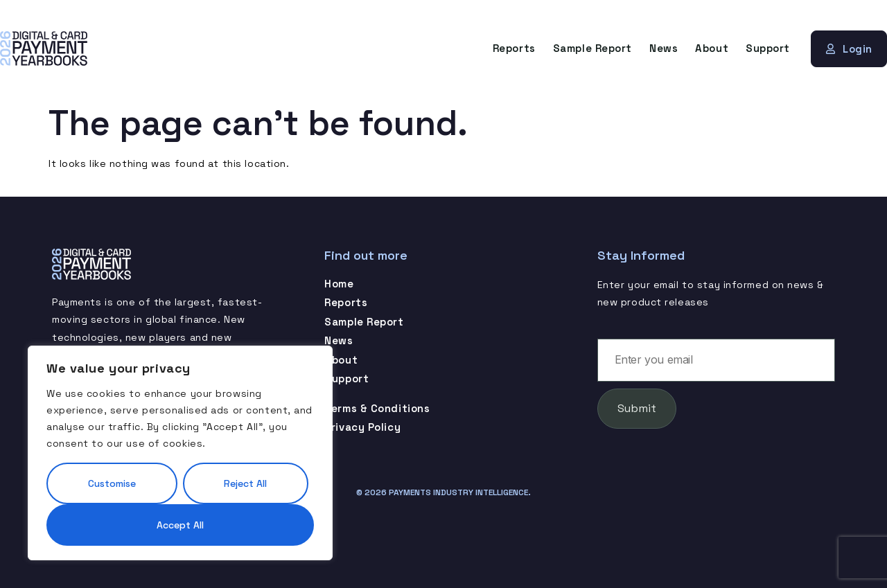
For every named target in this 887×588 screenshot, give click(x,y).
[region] (180, 453)
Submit (637, 408)
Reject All (245, 483)
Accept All (180, 525)
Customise (112, 483)
